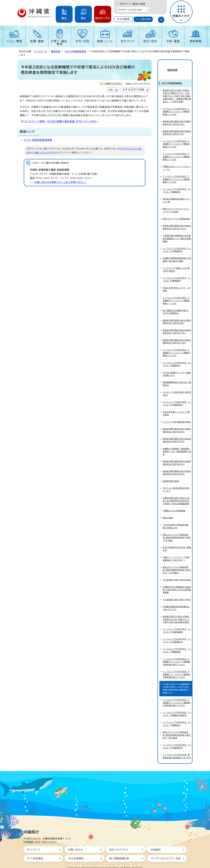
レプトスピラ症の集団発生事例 (177, 417)
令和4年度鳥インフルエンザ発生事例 (176, 408)
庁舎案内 (156, 844)
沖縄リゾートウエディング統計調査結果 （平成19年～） (176, 553)
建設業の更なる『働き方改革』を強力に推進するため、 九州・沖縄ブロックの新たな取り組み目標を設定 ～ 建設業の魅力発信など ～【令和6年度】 (177, 91)
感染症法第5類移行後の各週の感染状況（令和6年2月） (177, 118)
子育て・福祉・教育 (60, 42)
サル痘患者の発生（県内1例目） (177, 594)
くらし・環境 (14, 41)
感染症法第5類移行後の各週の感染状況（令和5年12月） (177, 336)
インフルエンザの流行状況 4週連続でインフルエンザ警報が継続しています (177, 139)
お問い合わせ (76, 844)
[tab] (123, 19)
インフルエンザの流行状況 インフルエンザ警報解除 (177, 274)
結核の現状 (168, 513)
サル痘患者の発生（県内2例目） (177, 575)
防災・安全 (150, 41)
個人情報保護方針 (119, 853)
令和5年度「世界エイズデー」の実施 (177, 284)
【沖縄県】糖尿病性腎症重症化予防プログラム (176, 603)
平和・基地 (173, 41)
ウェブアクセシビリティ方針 (166, 853)
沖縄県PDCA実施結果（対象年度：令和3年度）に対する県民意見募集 (177, 585)
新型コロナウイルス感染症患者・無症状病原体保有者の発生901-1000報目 (177, 565)
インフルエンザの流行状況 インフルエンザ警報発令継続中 (177, 709)
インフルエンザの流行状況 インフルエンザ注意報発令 (177, 245)
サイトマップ (33, 844)
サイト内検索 (123, 19)
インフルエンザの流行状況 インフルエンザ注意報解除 (177, 626)
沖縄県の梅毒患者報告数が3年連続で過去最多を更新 (177, 255)
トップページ (41, 51)
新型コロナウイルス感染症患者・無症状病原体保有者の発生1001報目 (177, 532)
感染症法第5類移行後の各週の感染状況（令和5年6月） (177, 467)
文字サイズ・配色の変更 (132, 4)
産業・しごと (105, 41)
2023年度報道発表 (75, 51)
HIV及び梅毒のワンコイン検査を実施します (177, 369)
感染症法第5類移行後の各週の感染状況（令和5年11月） (177, 326)
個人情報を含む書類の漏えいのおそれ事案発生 (176, 307)
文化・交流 (82, 41)
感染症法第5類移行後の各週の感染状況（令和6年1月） (177, 127)
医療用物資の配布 (171, 476)
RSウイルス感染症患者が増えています (176, 484)
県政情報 (196, 41)
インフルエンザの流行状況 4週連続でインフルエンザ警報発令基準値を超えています (177, 669)
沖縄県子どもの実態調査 (174, 506)
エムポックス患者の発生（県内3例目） (177, 388)
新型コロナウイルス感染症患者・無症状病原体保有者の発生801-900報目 (177, 730)
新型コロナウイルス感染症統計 (177, 214)
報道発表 (56, 51)
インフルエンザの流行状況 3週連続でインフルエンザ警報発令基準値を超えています (177, 697)
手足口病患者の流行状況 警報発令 (177, 544)
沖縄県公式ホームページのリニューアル (177, 163)
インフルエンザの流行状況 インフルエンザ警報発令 (177, 185)
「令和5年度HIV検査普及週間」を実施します (176, 521)
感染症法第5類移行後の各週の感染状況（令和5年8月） (177, 425)
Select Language (130, 9)
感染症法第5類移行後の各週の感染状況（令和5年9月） (177, 317)
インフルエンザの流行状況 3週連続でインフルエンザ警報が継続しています (177, 152)
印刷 (110, 90)
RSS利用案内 (76, 853)
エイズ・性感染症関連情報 (38, 140)
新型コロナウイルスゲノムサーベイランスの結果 (176, 205)
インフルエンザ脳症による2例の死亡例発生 (176, 264)
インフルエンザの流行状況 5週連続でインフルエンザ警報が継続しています (177, 106)
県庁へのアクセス (119, 844)
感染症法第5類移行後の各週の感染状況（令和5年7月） (177, 435)
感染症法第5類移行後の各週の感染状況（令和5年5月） (177, 458)
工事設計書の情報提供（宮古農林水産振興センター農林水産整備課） (177, 233)
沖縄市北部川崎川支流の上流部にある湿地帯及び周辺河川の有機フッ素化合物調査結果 (176, 496)
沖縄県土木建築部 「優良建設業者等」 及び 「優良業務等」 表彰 (177, 446)
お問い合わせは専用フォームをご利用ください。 (61, 182)
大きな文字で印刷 (133, 90)
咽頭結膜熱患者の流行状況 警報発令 (177, 379)
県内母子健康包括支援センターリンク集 (177, 195)
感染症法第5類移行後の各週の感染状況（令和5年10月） (177, 222)
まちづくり (128, 41)
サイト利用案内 (35, 853)
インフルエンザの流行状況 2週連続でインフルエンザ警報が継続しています (177, 174)
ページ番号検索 (143, 19)
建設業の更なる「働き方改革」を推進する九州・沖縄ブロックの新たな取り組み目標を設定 (176, 614)
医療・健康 (37, 41)
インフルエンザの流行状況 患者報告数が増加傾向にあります (177, 751)
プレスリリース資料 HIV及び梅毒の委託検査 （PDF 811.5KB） (62, 121)
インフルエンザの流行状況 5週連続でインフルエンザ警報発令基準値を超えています (177, 657)
